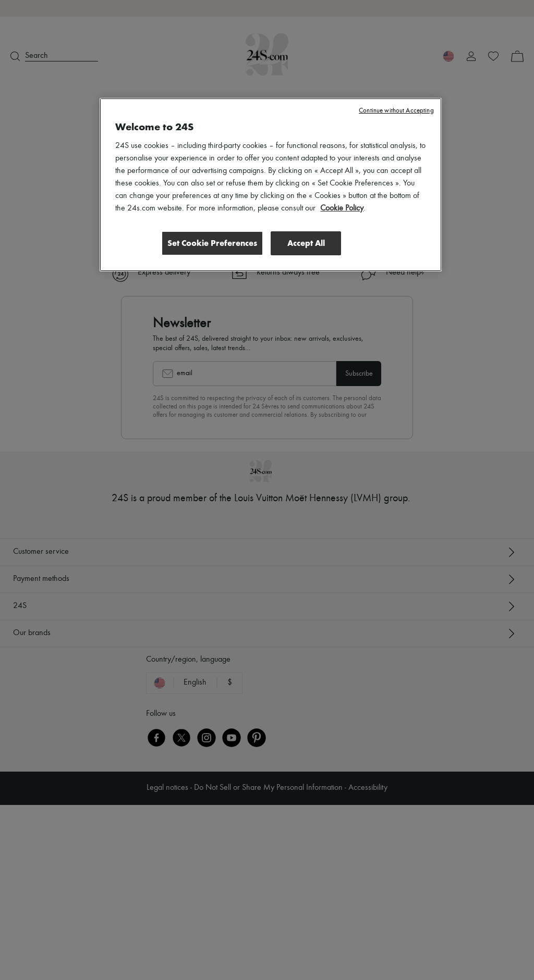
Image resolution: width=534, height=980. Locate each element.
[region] (270, 184)
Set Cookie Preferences (212, 243)
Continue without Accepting (396, 111)
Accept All (306, 243)
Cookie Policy (342, 208)
